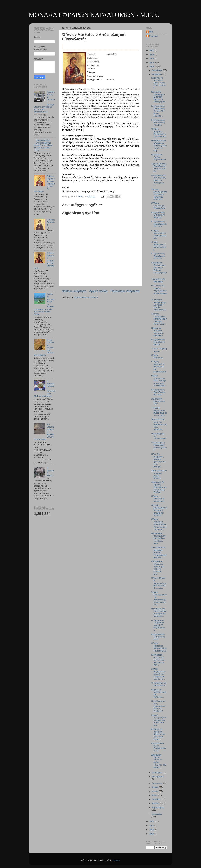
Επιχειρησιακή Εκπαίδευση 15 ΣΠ (158, 637)
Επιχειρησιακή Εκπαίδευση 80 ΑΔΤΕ (158, 256)
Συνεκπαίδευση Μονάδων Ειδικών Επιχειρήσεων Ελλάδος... (159, 552)
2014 (152, 826)
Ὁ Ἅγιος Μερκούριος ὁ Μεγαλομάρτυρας (159, 234)
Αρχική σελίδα (98, 291)
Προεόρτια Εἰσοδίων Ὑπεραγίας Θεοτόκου (157, 332)
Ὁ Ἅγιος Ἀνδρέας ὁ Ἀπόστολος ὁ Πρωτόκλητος (159, 133)
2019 (152, 54)
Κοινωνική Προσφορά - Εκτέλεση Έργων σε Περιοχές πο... (159, 97)
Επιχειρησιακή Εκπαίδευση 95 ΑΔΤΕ (158, 392)
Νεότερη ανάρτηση (74, 291)
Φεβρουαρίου (158, 807)
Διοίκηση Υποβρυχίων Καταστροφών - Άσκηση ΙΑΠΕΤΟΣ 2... (159, 319)
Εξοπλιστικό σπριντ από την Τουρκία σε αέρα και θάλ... (158, 660)
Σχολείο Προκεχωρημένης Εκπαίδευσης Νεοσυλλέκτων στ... (159, 598)
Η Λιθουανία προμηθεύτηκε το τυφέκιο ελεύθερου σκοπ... (159, 538)
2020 (152, 50)
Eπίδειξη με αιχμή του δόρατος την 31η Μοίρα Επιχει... (158, 734)
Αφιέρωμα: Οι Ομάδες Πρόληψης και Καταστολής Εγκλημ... (159, 487)
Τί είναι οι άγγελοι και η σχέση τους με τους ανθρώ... (159, 412)
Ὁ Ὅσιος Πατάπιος (51, 222)
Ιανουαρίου (157, 814)
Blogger (116, 860)
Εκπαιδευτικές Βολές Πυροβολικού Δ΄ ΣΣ (159, 747)
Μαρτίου (156, 803)
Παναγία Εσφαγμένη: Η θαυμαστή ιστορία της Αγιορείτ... (159, 510)
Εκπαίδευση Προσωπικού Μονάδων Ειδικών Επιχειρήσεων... (159, 269)
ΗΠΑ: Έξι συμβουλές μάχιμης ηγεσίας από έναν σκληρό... (158, 460)
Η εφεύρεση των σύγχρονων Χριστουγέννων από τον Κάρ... (159, 146)
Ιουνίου (156, 791)
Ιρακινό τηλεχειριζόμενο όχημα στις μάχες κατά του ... (159, 720)
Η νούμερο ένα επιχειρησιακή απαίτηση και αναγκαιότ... (159, 612)
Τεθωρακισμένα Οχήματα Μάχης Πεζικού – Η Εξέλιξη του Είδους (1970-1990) (43, 145)
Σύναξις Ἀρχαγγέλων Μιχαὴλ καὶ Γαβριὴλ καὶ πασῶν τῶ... (158, 674)
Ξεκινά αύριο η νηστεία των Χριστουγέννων (159, 446)
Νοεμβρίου (157, 74)
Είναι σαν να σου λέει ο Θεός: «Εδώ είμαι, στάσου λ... (159, 83)
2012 (152, 834)
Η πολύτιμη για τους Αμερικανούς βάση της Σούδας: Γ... (158, 706)
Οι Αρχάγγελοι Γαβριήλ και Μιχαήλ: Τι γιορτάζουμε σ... (158, 625)
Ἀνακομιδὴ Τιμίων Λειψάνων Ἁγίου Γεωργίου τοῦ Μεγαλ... (159, 761)
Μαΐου (155, 795)
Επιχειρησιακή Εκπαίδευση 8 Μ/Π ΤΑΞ (159, 224)
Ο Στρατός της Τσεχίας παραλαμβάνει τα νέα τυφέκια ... (159, 291)
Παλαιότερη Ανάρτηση (125, 291)
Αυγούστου (157, 783)
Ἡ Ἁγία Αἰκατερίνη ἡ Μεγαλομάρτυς (159, 246)
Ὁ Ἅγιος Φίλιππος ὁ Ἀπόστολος (158, 499)
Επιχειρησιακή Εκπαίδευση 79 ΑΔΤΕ (158, 122)
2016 (152, 67)
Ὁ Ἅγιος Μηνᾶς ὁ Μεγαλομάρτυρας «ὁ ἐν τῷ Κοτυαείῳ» (159, 583)
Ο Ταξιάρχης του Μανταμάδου (159, 684)
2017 (152, 63)
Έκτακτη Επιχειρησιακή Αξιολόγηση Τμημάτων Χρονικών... (159, 194)
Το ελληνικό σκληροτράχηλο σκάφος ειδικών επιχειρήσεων (159, 305)
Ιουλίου (156, 787)
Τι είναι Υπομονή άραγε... (159, 350)
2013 (152, 830)
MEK (151, 32)
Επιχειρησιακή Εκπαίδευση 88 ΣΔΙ (158, 342)
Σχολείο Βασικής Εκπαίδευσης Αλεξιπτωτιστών (159, 167)
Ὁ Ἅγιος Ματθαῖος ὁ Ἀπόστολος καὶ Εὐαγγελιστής (159, 367)
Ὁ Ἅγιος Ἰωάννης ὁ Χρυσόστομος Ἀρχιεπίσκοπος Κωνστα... (159, 524)
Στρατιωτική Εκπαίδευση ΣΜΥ (158, 401)
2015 (152, 821)
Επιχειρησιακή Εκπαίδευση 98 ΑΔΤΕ (158, 215)
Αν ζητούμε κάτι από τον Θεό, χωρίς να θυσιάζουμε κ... (159, 180)
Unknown (154, 36)
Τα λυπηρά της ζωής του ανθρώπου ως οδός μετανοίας (159, 424)
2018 (152, 59)
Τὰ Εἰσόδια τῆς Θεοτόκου (158, 280)
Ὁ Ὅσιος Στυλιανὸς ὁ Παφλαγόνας (158, 206)
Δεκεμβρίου (158, 70)
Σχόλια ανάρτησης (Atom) (86, 297)
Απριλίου (156, 799)
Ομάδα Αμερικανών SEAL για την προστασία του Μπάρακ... (159, 381)
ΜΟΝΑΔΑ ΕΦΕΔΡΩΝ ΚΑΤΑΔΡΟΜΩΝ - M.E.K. (94, 15)
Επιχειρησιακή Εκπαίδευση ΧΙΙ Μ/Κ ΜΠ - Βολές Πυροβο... (158, 111)
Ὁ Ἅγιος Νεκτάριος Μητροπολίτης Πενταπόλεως (159, 647)
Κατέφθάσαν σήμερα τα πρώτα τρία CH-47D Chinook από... (158, 568)
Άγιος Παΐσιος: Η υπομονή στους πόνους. (159, 474)
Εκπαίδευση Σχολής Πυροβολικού (159, 157)
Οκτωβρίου (157, 772)
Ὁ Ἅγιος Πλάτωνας (157, 356)
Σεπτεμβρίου (158, 776)
